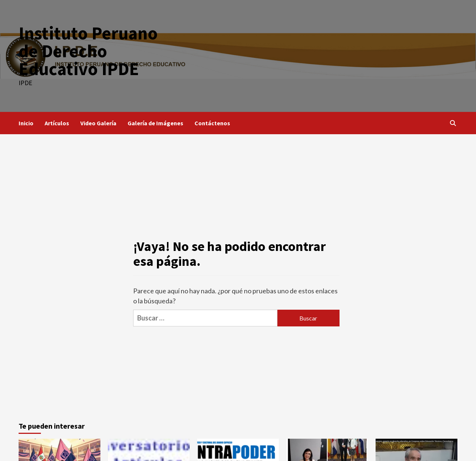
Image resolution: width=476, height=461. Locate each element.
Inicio (26, 123)
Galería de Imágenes (155, 123)
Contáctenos (212, 123)
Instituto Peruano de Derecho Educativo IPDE (88, 51)
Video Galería (98, 123)
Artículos (57, 123)
